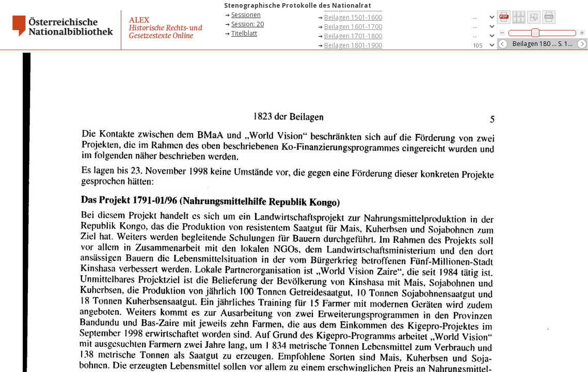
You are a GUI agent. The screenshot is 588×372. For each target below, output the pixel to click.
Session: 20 (248, 24)
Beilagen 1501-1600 (353, 17)
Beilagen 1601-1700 (353, 27)
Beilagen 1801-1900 (353, 45)
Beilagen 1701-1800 (353, 36)
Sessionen (246, 15)
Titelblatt (244, 33)
